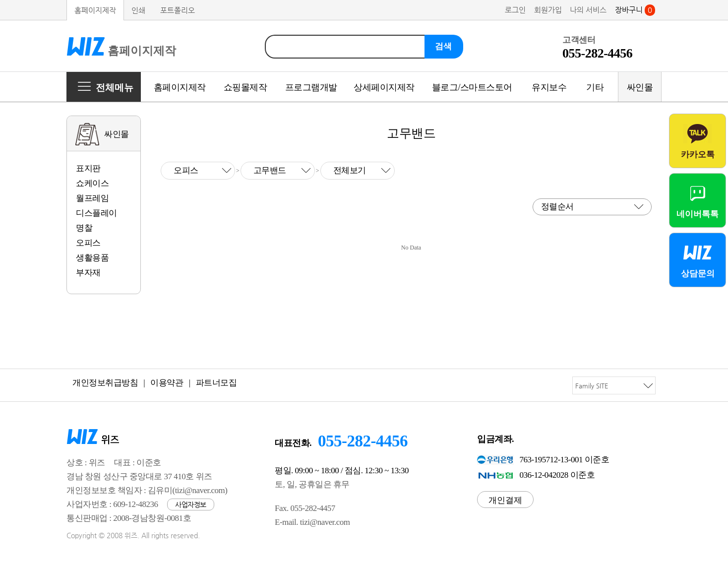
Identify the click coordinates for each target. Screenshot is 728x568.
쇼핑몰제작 (245, 87)
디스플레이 (96, 213)
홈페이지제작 (95, 10)
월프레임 (92, 198)
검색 (443, 46)
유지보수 (549, 87)
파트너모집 (216, 383)
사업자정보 (191, 505)
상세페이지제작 (384, 87)
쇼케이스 (92, 183)
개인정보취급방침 (105, 383)
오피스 (88, 243)
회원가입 (548, 10)
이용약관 (167, 383)
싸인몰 (640, 87)
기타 (595, 87)
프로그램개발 (311, 87)
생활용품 (92, 258)
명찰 (84, 228)
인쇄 (138, 10)
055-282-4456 (363, 441)
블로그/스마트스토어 (472, 87)
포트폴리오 (178, 10)
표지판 (88, 168)
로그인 (515, 10)
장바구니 (635, 10)
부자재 (88, 273)
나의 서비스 (588, 10)
